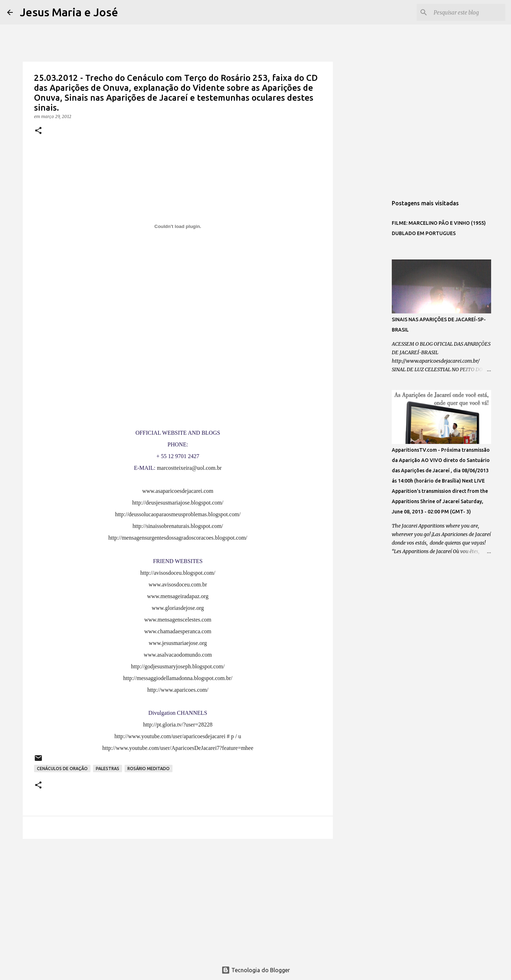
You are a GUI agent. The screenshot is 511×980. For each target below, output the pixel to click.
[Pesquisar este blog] (468, 12)
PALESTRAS (108, 769)
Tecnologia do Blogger (256, 970)
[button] (38, 131)
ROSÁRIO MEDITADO (149, 769)
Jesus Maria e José (69, 12)
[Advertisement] (178, 899)
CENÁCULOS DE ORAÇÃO (62, 769)
